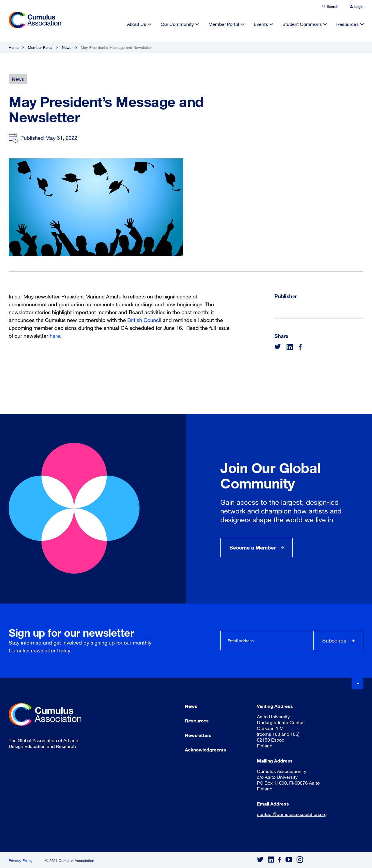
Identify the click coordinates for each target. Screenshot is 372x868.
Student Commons (302, 24)
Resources (347, 24)
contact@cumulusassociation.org (292, 814)
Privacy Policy (21, 860)
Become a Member (253, 547)
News (67, 47)
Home (14, 47)
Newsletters (198, 735)
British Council (144, 320)
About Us (137, 24)
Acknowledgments (205, 750)
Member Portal (224, 24)
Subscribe (334, 640)
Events (261, 24)
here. (55, 336)
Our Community (177, 24)
